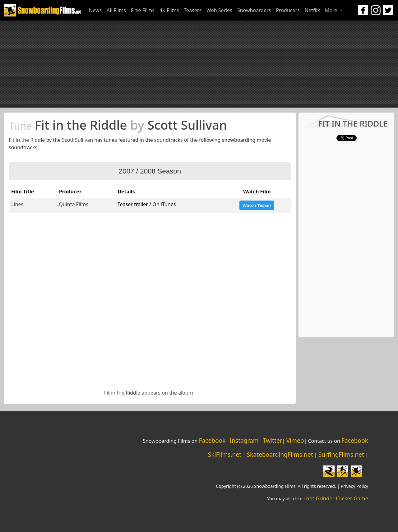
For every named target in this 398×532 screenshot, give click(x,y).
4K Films (169, 10)
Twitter (273, 440)
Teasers (193, 10)
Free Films (143, 10)
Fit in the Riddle (27, 140)
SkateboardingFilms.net (280, 454)
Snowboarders (254, 10)
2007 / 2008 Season (150, 171)
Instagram (244, 440)
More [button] (332, 10)
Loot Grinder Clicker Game (336, 498)
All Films (116, 10)
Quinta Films (74, 204)
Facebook (212, 440)
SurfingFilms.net (341, 454)
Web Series (219, 10)
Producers (288, 10)
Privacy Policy (354, 486)
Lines (17, 204)
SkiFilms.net (225, 454)
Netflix (312, 10)
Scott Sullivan (77, 140)
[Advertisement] (199, 64)
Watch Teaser (257, 205)
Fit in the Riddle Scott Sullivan (118, 125)
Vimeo (295, 440)
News (95, 10)
